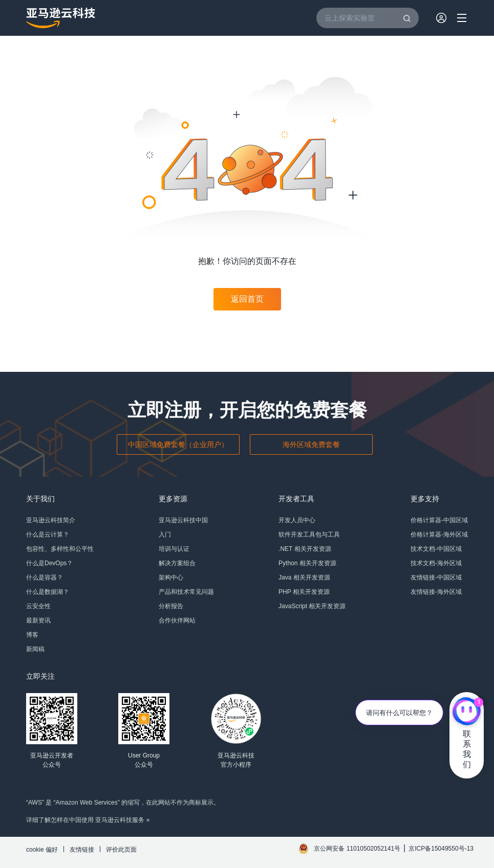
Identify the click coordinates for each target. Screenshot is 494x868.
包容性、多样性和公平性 (60, 549)
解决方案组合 (177, 563)
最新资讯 (38, 620)
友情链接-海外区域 (436, 592)
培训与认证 (174, 549)
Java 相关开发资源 (304, 577)
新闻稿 (35, 649)
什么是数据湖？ (48, 592)
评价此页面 (121, 850)
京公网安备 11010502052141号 (357, 849)
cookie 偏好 (42, 850)
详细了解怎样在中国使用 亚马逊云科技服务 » (88, 820)
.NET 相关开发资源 (305, 549)
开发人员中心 (297, 520)
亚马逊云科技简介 (51, 520)
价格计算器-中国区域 (439, 520)
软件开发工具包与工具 (309, 535)
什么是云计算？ (48, 535)
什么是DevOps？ (49, 563)
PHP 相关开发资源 (304, 592)
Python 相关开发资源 (307, 563)
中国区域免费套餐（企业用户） (178, 444)
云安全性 (38, 606)
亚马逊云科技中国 (183, 520)
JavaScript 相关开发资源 (312, 606)
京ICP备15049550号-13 (441, 849)
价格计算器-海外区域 (439, 535)
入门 (165, 535)
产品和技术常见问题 (186, 592)
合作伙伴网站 (177, 620)
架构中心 (171, 577)
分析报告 (171, 606)
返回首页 (247, 299)
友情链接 (82, 850)
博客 (32, 635)
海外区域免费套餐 (311, 444)
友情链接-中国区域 (436, 577)
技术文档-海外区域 (436, 563)
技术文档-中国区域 (436, 549)
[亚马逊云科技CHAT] (467, 713)
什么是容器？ (45, 577)
